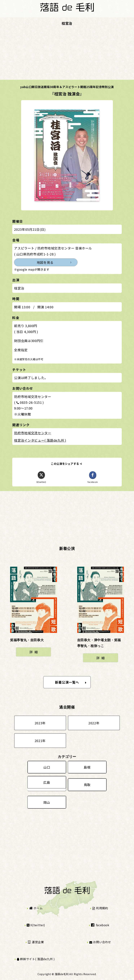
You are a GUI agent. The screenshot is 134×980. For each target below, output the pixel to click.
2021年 (40, 741)
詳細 (34, 652)
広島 (47, 782)
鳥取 (87, 785)
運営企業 (36, 942)
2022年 (94, 723)
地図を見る (45, 262)
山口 (47, 767)
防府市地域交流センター (33, 433)
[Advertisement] (67, 54)
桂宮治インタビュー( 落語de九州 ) (40, 440)
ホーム (36, 908)
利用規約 (100, 908)
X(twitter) (36, 925)
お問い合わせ (100, 942)
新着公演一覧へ (71, 682)
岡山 (47, 802)
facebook (100, 925)
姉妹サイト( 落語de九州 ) (36, 959)
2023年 (40, 723)
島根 (87, 767)
